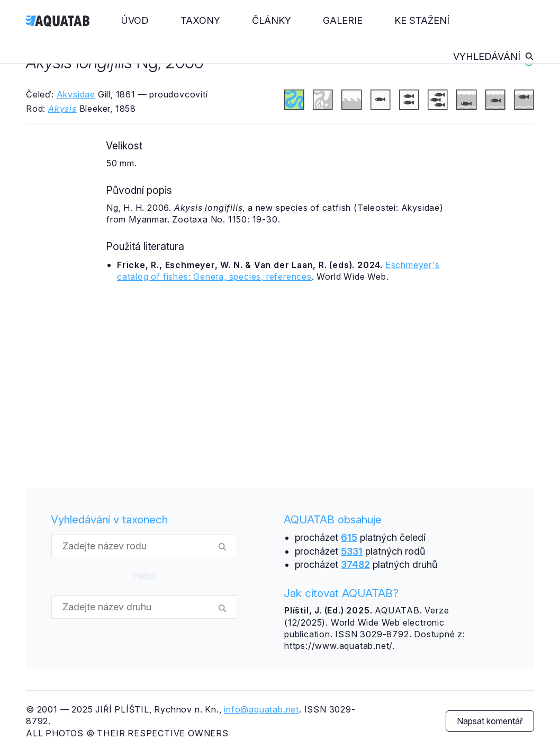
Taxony (200, 20)
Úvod (135, 20)
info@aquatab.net (261, 709)
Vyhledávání (494, 56)
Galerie (343, 20)
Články (272, 20)
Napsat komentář (490, 721)
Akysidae (76, 94)
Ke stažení (422, 20)
